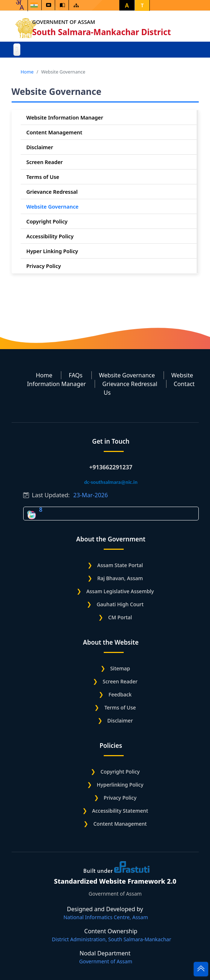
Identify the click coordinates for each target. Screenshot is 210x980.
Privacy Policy (44, 266)
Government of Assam (65, 22)
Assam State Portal (120, 565)
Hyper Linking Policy (52, 251)
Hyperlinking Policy (120, 785)
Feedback (120, 694)
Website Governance (53, 207)
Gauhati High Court (120, 604)
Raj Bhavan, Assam (120, 578)
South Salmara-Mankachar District (103, 32)
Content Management (54, 132)
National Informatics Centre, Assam (106, 917)
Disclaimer (40, 147)
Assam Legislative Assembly (120, 591)
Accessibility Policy (50, 236)
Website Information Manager (65, 118)
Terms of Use (43, 177)
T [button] (142, 5)
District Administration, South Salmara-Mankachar (112, 939)
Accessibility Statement (120, 811)
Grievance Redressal (52, 192)
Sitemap (120, 668)
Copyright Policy (47, 221)
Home (27, 72)
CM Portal (120, 617)
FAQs (75, 375)
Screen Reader (45, 162)
